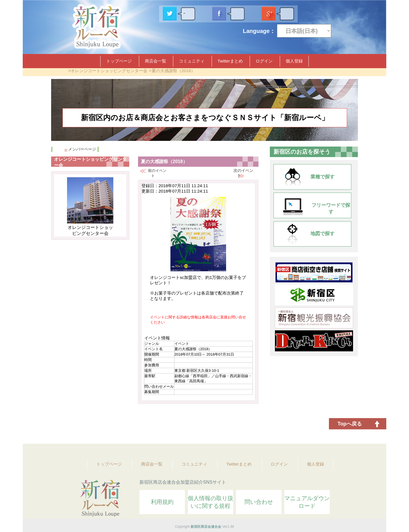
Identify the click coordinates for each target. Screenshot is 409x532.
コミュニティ (192, 61)
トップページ (119, 61)
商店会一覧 (156, 61)
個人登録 (294, 61)
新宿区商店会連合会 (206, 527)
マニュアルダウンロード (307, 502)
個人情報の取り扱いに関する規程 (210, 502)
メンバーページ (82, 149)
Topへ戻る (350, 424)
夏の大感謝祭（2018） (173, 71)
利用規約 (162, 502)
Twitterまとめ (230, 61)
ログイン (264, 61)
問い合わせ (259, 502)
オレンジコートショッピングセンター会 (109, 71)
